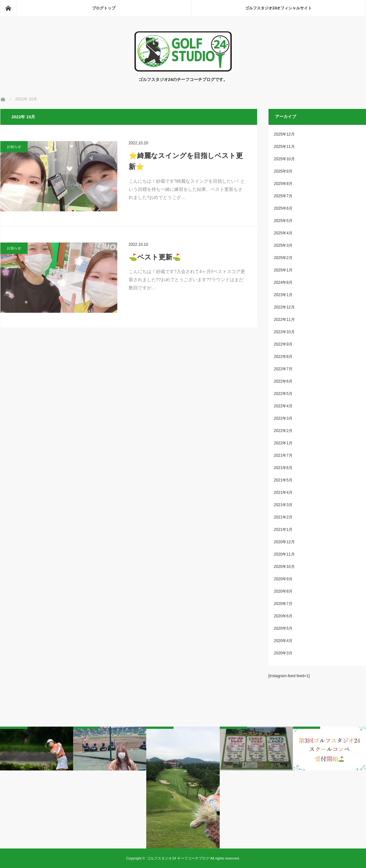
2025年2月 (283, 258)
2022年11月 (284, 320)
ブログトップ (104, 8)
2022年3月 (283, 418)
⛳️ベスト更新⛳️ (155, 257)
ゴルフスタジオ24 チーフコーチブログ (178, 858)
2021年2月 (283, 517)
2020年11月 (284, 554)
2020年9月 (283, 579)
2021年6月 (283, 468)
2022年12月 (284, 307)
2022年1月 (283, 443)
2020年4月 (283, 641)
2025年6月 (283, 208)
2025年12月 (284, 134)
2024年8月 (283, 283)
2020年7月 (283, 604)
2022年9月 (283, 344)
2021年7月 (283, 455)
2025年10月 (284, 159)
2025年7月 (283, 196)
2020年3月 (283, 653)
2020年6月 (283, 616)
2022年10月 (284, 332)
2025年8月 (283, 184)
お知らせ (14, 147)
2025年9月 (283, 171)
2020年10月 (284, 567)
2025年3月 (283, 245)
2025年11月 (284, 147)
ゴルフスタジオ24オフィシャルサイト (278, 8)
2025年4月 (283, 233)
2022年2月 (283, 431)
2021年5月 (283, 480)
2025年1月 (283, 270)
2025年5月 (283, 221)
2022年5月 (283, 394)
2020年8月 (283, 591)
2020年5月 (283, 628)
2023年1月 (283, 295)
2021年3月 (283, 505)
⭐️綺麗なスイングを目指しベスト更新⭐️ (186, 161)
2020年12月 (284, 542)
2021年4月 (283, 493)
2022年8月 (283, 357)
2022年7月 (283, 369)
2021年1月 (283, 530)
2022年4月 (283, 406)
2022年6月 (283, 381)
